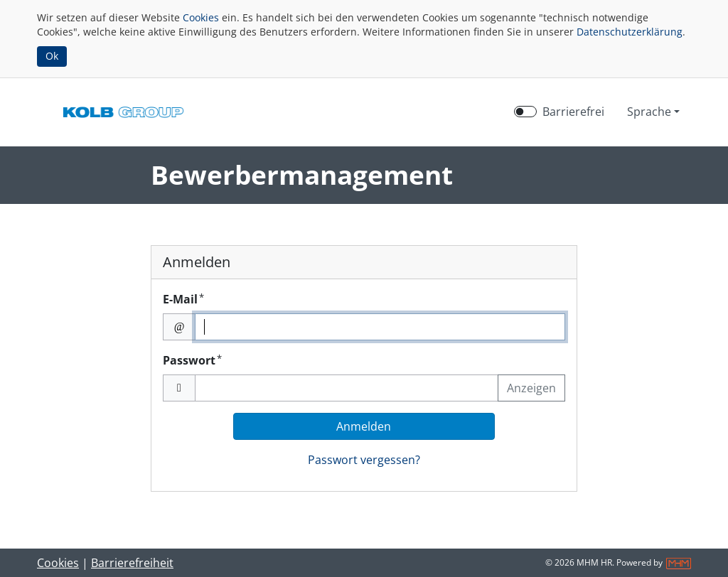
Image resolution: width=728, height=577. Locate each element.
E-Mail (183, 299)
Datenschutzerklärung (630, 32)
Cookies (201, 17)
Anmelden (364, 426)
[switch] (525, 112)
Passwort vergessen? (364, 460)
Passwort (192, 360)
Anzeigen (531, 388)
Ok (52, 56)
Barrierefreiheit (132, 563)
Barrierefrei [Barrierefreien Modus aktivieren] (573, 112)
